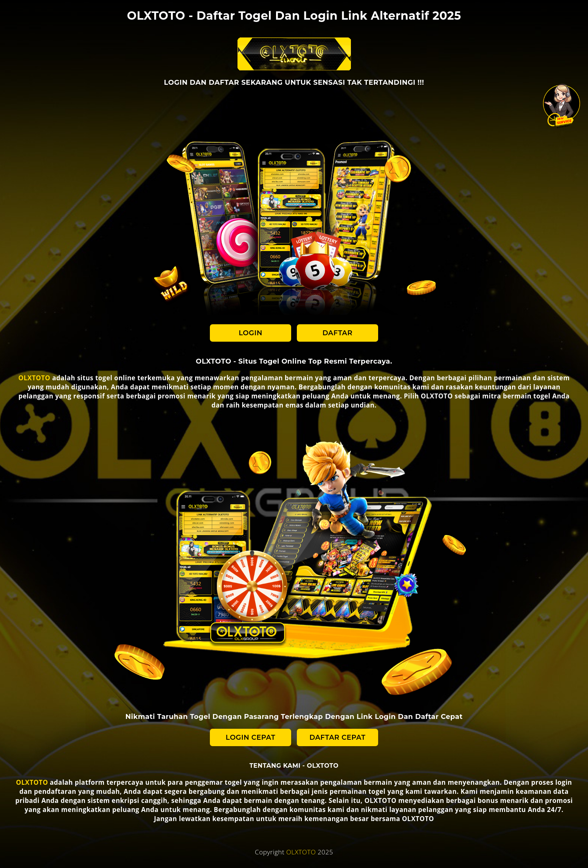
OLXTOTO (34, 378)
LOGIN (250, 333)
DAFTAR (338, 333)
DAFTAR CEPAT (337, 737)
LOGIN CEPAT (251, 737)
